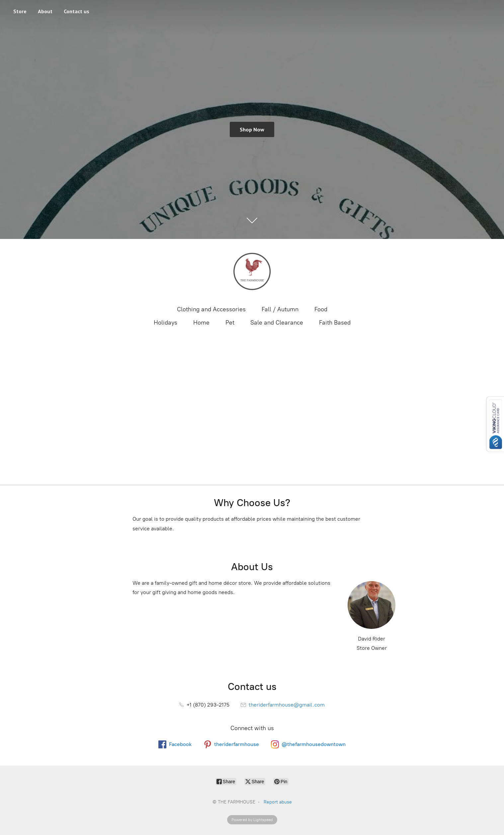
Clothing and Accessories (211, 309)
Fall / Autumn (280, 309)
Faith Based (335, 323)
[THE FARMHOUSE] (252, 271)
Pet (230, 323)
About (45, 11)
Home (201, 323)
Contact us (77, 11)
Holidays (166, 323)
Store (20, 11)
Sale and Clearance (277, 323)
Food (321, 309)
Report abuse (278, 802)
